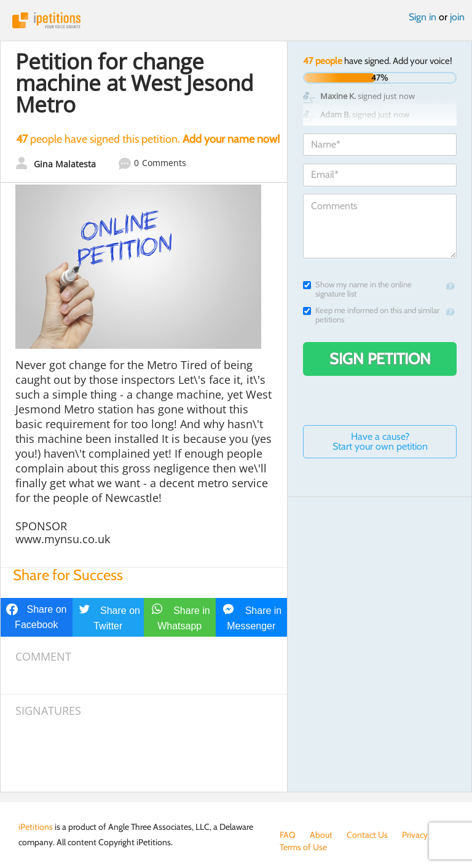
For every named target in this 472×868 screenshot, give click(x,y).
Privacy (415, 835)
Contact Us (367, 835)
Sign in (423, 17)
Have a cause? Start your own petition (380, 441)
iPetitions (236, 20)
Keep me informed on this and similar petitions (371, 315)
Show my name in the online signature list (357, 289)
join (457, 17)
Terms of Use (303, 847)
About (321, 835)
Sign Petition (380, 359)
